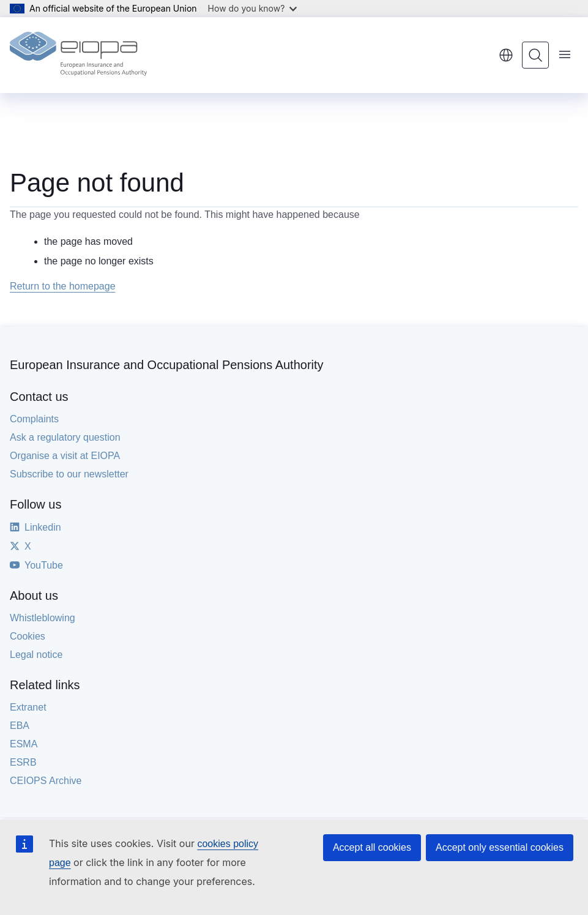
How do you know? (253, 8)
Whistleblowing (43, 618)
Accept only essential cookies (500, 847)
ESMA (24, 744)
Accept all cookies (372, 847)
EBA (20, 726)
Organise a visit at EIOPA (65, 456)
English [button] (506, 55)
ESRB (23, 762)
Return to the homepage (63, 286)
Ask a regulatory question (65, 437)
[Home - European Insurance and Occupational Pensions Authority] (78, 55)
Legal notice (36, 655)
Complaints (34, 419)
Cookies (28, 636)
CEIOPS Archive (46, 781)
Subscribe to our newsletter (69, 474)
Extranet (28, 707)
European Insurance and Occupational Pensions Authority (167, 365)
